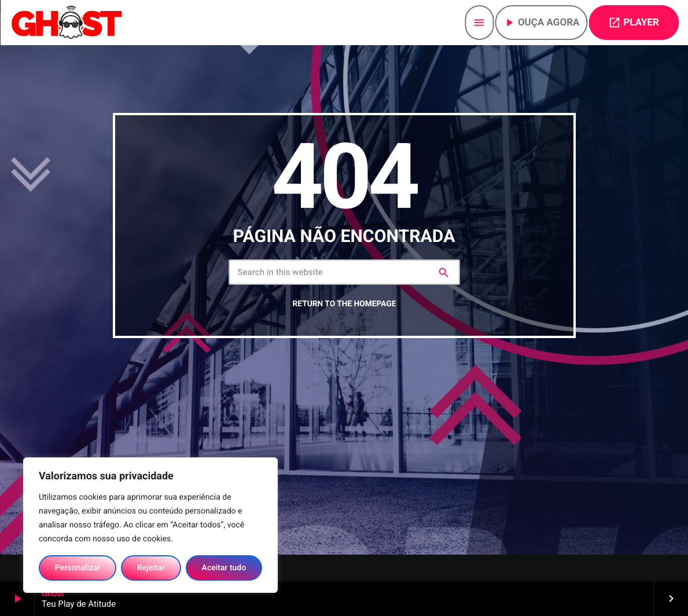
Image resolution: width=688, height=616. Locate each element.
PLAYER (634, 23)
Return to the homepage (344, 336)
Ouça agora (541, 23)
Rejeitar (151, 568)
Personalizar (78, 568)
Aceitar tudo (224, 568)
